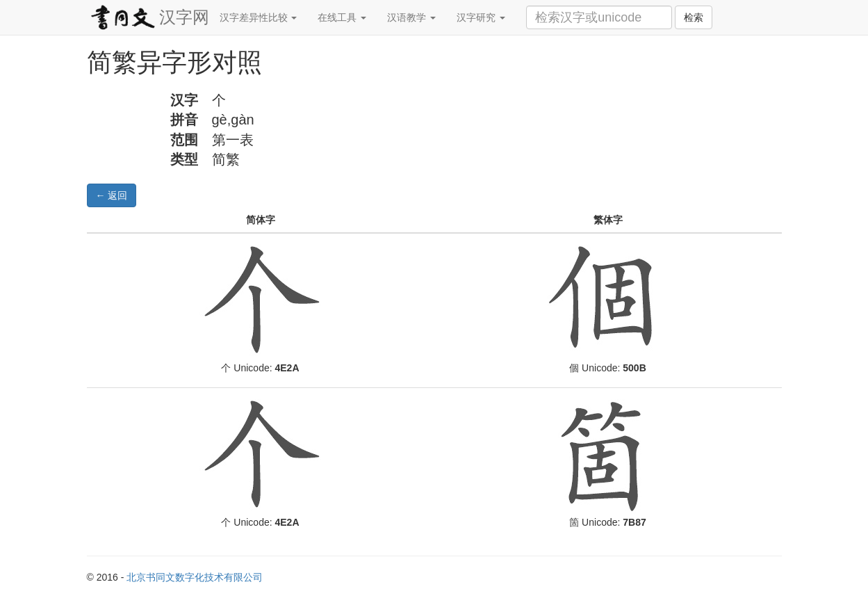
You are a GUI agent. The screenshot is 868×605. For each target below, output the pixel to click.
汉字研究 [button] (481, 17)
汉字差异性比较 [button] (259, 17)
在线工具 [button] (342, 17)
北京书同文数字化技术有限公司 (195, 577)
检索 (694, 17)
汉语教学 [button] (411, 17)
